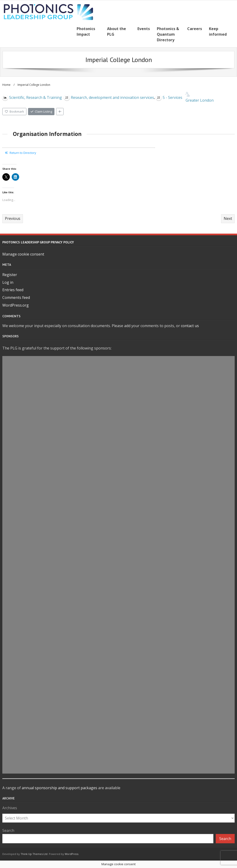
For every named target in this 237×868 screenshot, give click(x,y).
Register (10, 275)
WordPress (72, 854)
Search (8, 830)
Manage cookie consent (23, 254)
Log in (8, 282)
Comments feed (16, 297)
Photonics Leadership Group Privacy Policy (38, 242)
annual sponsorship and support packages (59, 788)
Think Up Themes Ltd (34, 854)
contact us (190, 326)
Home (6, 85)
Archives (10, 808)
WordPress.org (16, 305)
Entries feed (13, 290)
